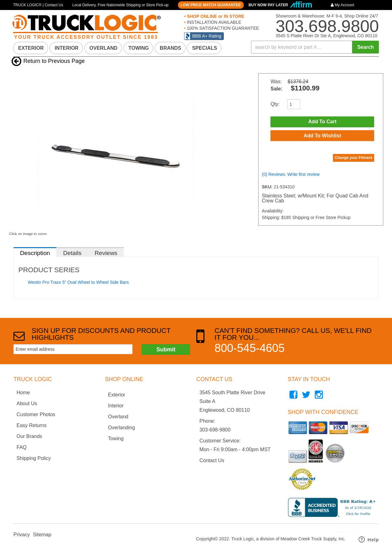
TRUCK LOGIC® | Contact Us (38, 5)
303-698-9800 (215, 430)
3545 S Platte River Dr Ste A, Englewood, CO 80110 (327, 36)
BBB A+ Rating (207, 36)
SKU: (268, 188)
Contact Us (212, 460)
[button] (315, 47)
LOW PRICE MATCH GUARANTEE (211, 5)
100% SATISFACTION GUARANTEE (222, 28)
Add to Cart (322, 122)
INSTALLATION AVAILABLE (214, 22)
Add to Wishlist (322, 136)
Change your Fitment (354, 159)
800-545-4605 (249, 348)
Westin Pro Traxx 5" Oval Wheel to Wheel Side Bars (78, 282)
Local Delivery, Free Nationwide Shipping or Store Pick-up (120, 5)
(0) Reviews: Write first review (291, 176)
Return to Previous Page (54, 61)
